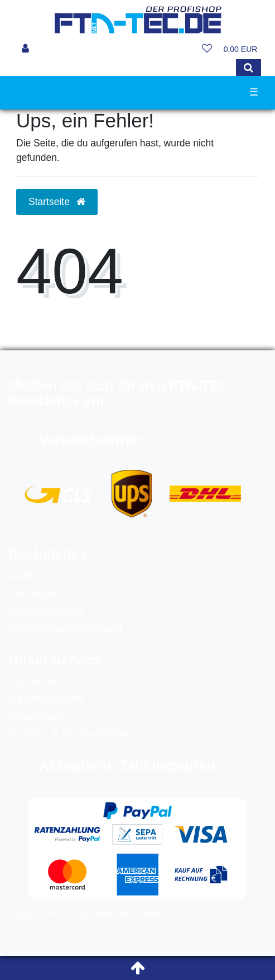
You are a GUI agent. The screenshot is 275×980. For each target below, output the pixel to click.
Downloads (37, 716)
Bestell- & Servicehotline (72, 733)
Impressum (37, 593)
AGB (21, 575)
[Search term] (125, 68)
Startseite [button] (57, 202)
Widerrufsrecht (47, 610)
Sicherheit (34, 681)
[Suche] (249, 68)
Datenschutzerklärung (65, 628)
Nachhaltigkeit (45, 698)
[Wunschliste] (207, 49)
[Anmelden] (25, 49)
